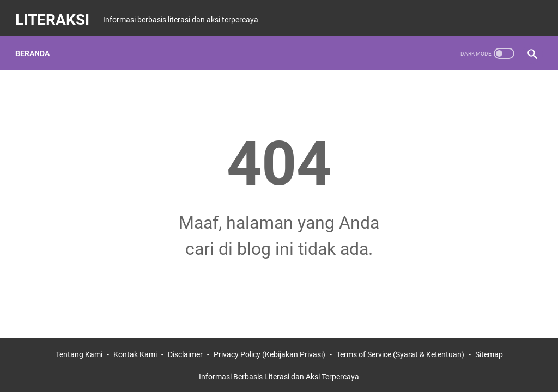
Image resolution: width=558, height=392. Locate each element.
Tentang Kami (79, 353)
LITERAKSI (57, 13)
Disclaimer (185, 353)
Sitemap (489, 353)
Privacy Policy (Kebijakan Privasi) (269, 353)
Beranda (37, 43)
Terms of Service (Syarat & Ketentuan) (400, 353)
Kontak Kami (135, 353)
